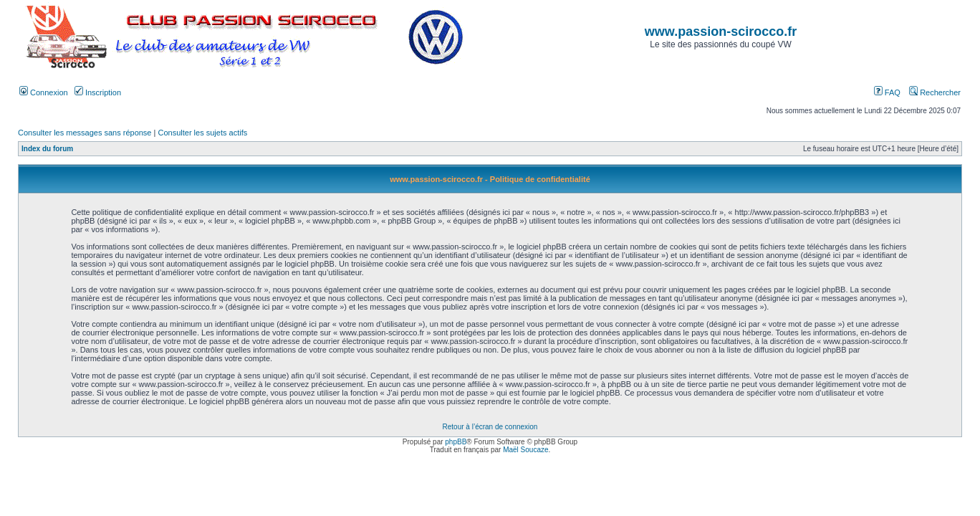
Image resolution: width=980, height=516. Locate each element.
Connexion (44, 92)
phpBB (456, 442)
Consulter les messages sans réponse (85, 133)
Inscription (98, 92)
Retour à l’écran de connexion (490, 427)
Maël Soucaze (525, 450)
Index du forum (47, 149)
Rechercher (935, 92)
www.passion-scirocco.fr (721, 32)
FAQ (887, 92)
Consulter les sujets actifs (202, 133)
